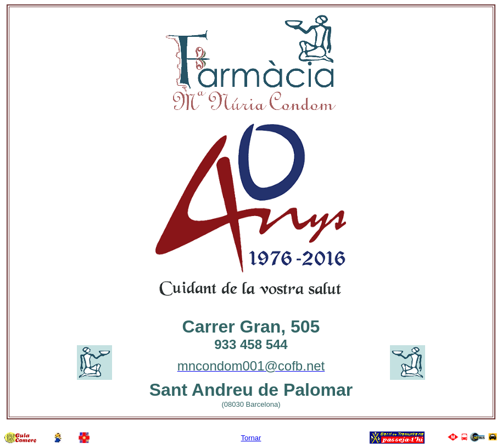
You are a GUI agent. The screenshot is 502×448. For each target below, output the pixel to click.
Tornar (251, 438)
